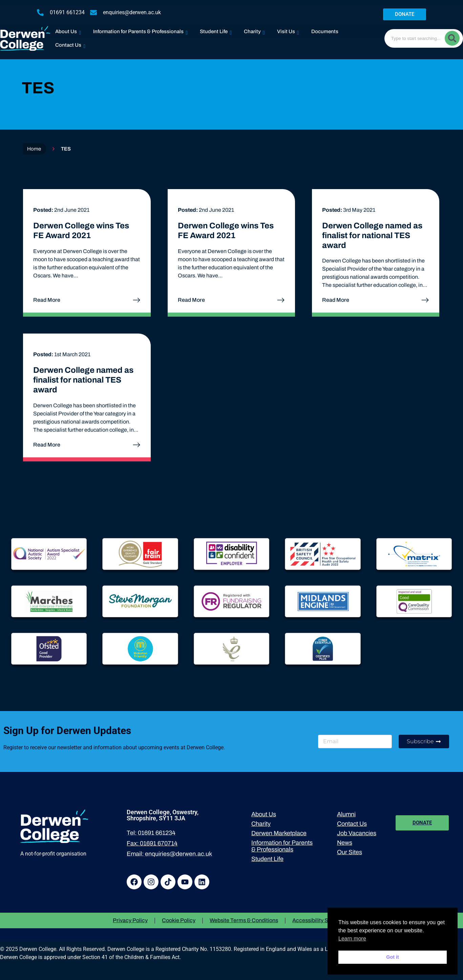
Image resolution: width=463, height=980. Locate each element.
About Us (68, 30)
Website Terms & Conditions (244, 920)
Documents (325, 31)
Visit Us (288, 30)
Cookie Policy (179, 920)
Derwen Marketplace (279, 833)
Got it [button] (393, 957)
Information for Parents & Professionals (140, 30)
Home (34, 149)
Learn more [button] (352, 939)
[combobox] (424, 38)
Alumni (346, 814)
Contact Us (70, 43)
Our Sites (350, 852)
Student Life (216, 30)
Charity (254, 30)
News (345, 843)
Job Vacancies (357, 833)
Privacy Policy (130, 920)
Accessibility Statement (321, 920)
